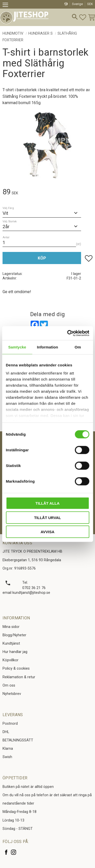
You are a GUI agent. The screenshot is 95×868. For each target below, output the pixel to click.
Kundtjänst (11, 643)
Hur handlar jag (15, 652)
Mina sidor (11, 627)
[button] (7, 6)
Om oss (9, 685)
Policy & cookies (16, 668)
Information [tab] (48, 347)
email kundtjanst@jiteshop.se (26, 593)
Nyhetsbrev (12, 694)
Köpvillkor (11, 660)
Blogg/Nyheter (14, 635)
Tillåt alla (48, 503)
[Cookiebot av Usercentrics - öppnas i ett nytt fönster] (68, 333)
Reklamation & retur (19, 677)
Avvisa (48, 532)
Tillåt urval (47, 517)
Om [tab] (78, 347)
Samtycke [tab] (17, 347)
